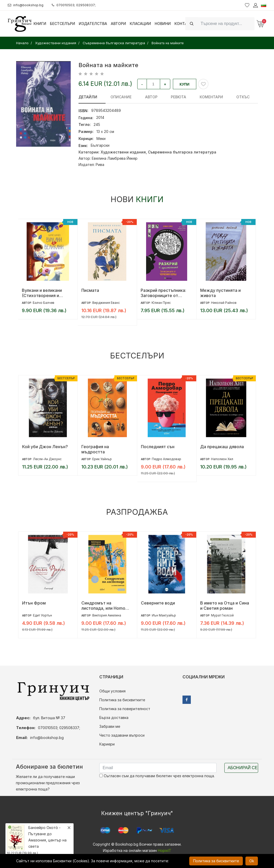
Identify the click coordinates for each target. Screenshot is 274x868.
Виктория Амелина (107, 615)
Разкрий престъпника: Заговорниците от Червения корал (163, 293)
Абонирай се (243, 768)
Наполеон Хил (222, 459)
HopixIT (165, 850)
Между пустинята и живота (220, 293)
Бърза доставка (114, 718)
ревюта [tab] (168, 97)
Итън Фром (34, 603)
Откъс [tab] (226, 97)
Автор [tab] (144, 97)
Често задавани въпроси (122, 735)
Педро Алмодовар (167, 459)
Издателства (93, 24)
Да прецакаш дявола (222, 447)
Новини (163, 24)
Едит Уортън (43, 615)
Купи (185, 84)
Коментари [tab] (197, 97)
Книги (40, 24)
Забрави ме (110, 726)
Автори (118, 24)
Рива (100, 165)
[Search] (226, 24)
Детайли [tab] (88, 97)
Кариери (107, 744)
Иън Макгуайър (164, 615)
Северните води (158, 603)
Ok (252, 861)
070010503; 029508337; (79, 5)
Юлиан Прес (161, 303)
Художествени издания (123, 152)
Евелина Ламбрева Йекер (115, 158)
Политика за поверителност (125, 709)
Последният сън (158, 447)
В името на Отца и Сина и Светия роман (225, 606)
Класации (140, 24)
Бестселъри (63, 24)
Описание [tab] (118, 97)
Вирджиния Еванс (106, 303)
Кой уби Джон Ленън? (45, 447)
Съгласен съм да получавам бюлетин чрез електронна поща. (157, 776)
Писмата (90, 290)
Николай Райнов (224, 303)
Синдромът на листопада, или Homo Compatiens (103, 606)
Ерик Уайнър (102, 459)
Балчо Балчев (44, 303)
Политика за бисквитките (122, 700)
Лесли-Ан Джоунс (47, 459)
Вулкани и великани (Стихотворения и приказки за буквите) (44, 293)
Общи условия (112, 691)
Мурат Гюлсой (222, 615)
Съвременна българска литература (182, 152)
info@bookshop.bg (27, 5)
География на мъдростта (95, 449)
